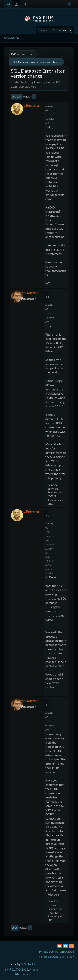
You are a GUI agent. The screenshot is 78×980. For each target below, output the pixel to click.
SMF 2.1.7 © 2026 (17, 969)
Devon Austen (26, 293)
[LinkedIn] (66, 946)
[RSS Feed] (72, 946)
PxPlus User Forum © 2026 (57, 951)
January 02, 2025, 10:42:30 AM (50, 114)
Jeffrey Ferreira (27, 105)
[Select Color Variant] (70, 4)
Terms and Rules (53, 957)
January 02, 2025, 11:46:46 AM (50, 313)
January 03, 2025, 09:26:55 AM (50, 721)
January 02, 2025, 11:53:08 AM (50, 532)
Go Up (15, 928)
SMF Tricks (28, 964)
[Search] (54, 30)
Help (39, 957)
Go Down (17, 97)
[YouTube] (59, 946)
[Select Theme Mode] (26, 4)
